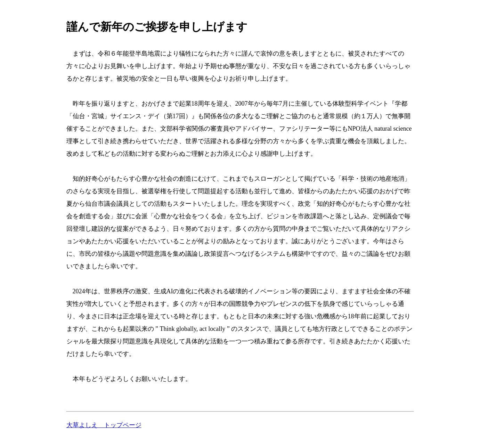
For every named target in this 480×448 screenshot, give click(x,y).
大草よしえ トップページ (104, 425)
